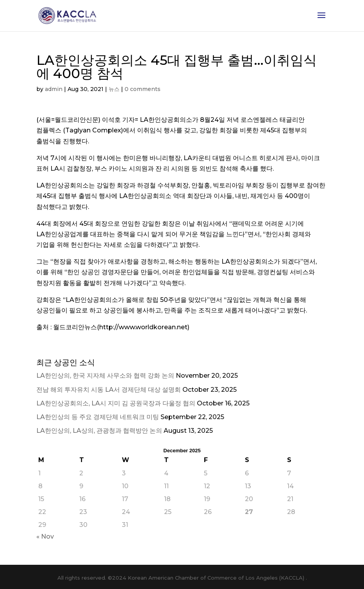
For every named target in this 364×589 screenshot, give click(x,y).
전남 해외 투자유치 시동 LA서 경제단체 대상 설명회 (109, 390)
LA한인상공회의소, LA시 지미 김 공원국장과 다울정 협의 (116, 403)
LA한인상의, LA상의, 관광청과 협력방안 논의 (99, 431)
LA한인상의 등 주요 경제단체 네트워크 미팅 (98, 417)
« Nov (45, 536)
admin (54, 89)
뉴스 (114, 89)
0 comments (143, 89)
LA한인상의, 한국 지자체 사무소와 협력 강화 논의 (105, 376)
